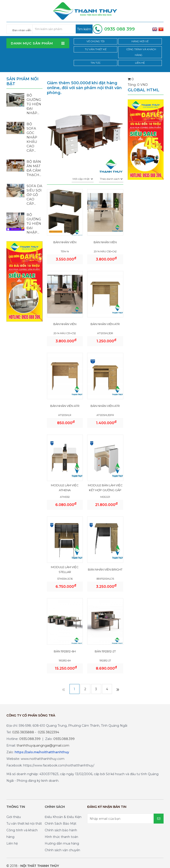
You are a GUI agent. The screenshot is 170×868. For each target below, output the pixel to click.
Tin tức (96, 57)
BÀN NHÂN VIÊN (65, 237)
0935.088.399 (30, 733)
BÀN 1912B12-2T (105, 646)
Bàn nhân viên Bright (105, 564)
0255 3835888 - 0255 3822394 (36, 727)
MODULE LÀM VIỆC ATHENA (65, 482)
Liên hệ (141, 57)
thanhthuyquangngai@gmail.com (43, 740)
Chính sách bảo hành (61, 825)
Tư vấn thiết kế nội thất (24, 818)
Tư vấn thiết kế (96, 49)
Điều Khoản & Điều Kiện (63, 811)
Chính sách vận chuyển (62, 845)
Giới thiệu (14, 811)
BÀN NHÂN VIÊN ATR (105, 318)
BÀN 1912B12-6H (65, 646)
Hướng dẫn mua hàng (62, 838)
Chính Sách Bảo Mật (60, 818)
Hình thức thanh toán (61, 831)
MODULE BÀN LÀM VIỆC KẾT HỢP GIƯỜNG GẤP (105, 482)
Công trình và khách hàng (141, 49)
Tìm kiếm (84, 29)
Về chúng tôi (96, 41)
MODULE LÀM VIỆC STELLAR (65, 564)
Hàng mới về (141, 41)
